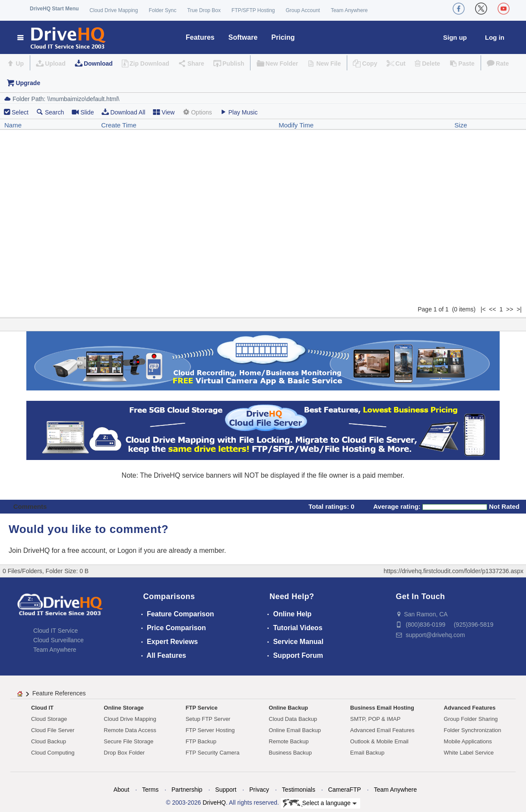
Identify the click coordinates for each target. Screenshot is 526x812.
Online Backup (288, 708)
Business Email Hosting (382, 708)
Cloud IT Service (55, 631)
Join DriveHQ (30, 550)
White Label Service (469, 753)
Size (461, 125)
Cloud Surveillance (59, 640)
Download (98, 63)
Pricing (283, 37)
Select (20, 112)
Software (243, 37)
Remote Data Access (130, 730)
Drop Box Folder (124, 753)
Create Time (119, 125)
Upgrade (28, 83)
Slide (83, 112)
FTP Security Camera (213, 753)
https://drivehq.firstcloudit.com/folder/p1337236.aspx (453, 571)
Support (226, 790)
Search (50, 112)
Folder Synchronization (473, 730)
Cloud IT (42, 708)
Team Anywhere (349, 10)
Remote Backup (289, 741)
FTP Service (202, 708)
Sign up (455, 37)
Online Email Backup (295, 730)
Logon (127, 550)
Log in (495, 37)
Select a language (320, 803)
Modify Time (296, 125)
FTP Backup (201, 741)
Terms (150, 790)
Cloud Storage (49, 719)
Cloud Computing (53, 753)
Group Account (303, 10)
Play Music (239, 112)
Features (200, 37)
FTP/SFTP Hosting (253, 10)
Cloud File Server (53, 730)
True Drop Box (204, 10)
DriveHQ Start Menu (54, 9)
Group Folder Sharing (471, 719)
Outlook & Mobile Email (379, 741)
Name (13, 125)
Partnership (187, 790)
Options (197, 112)
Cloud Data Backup (293, 719)
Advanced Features (470, 708)
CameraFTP (345, 790)
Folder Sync (162, 10)
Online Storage (124, 708)
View (164, 112)
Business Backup (290, 753)
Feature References (59, 693)
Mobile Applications (468, 741)
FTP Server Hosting (210, 730)
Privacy (259, 790)
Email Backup (367, 753)
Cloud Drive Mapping (114, 10)
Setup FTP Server (208, 719)
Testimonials (299, 790)
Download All (123, 112)
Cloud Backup (49, 741)
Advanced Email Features (382, 730)
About (122, 790)
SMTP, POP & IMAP (375, 719)
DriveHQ (214, 802)
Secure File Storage (128, 741)
